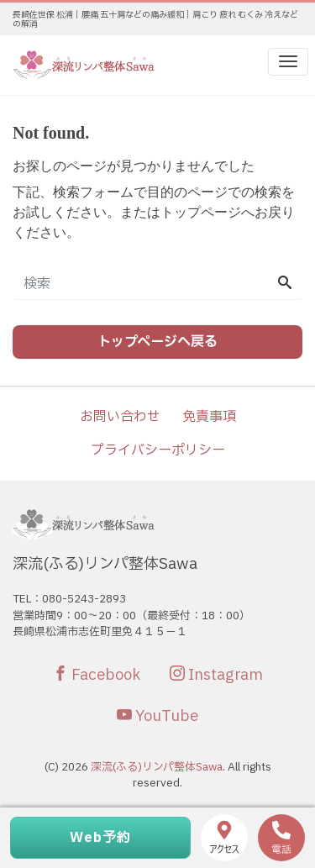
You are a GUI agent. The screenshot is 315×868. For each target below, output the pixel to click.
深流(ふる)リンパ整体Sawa (157, 767)
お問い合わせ (120, 417)
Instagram (216, 675)
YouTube (157, 716)
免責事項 (209, 417)
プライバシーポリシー (158, 450)
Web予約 (100, 838)
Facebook (97, 675)
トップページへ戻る (157, 342)
